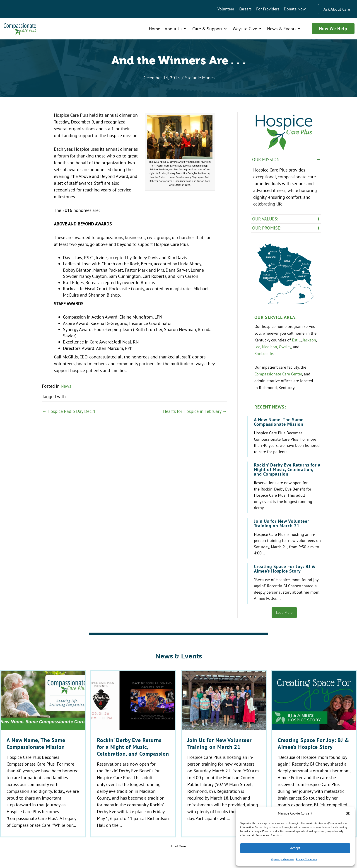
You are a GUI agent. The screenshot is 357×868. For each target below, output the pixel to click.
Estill (296, 339)
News (66, 386)
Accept (295, 848)
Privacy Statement (307, 859)
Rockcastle (264, 353)
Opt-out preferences (282, 859)
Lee (257, 346)
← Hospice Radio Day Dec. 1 (69, 411)
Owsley (285, 346)
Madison (270, 346)
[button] (348, 813)
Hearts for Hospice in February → (195, 411)
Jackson (309, 339)
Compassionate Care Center (278, 373)
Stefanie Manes (200, 78)
